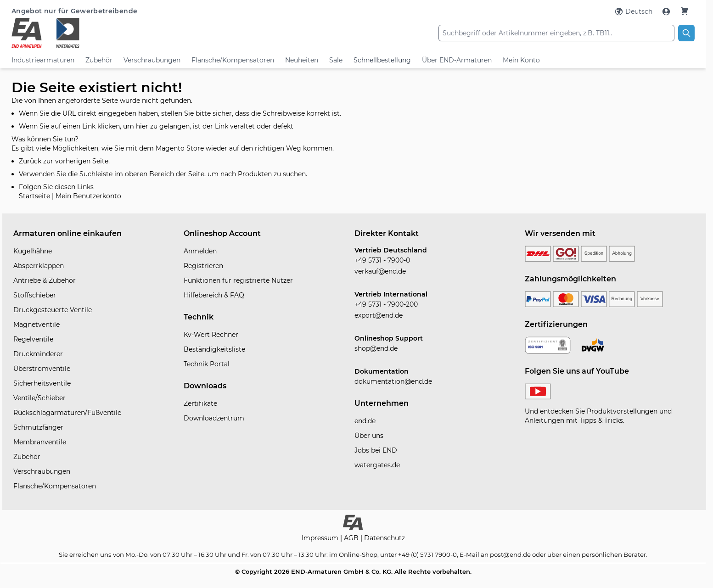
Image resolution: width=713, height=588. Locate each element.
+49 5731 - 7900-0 (382, 260)
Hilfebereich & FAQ (214, 295)
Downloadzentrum (214, 418)
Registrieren (203, 266)
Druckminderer (38, 354)
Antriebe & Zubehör (45, 280)
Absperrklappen (39, 266)
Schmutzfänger (38, 427)
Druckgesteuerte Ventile (53, 310)
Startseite (34, 196)
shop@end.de (376, 348)
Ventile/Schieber (39, 398)
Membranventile (40, 442)
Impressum (321, 538)
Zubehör (99, 60)
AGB (352, 538)
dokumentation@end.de (393, 381)
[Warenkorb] (685, 11)
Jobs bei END (376, 450)
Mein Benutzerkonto (88, 196)
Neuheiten (302, 60)
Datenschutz (385, 538)
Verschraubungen (152, 60)
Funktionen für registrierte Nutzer (238, 280)
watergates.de (377, 465)
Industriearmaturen (43, 60)
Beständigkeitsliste (214, 349)
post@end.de (510, 554)
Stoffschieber (35, 295)
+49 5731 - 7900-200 (386, 304)
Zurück (30, 161)
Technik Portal (207, 364)
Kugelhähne (33, 251)
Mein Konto (521, 60)
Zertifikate (200, 403)
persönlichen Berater (614, 554)
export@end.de (379, 315)
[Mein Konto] (667, 11)
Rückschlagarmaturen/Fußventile (67, 413)
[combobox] (556, 33)
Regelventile (33, 339)
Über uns (369, 436)
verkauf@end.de (380, 271)
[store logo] (125, 33)
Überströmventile (42, 369)
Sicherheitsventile (42, 383)
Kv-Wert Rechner (211, 335)
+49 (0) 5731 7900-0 (427, 554)
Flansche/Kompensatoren (233, 60)
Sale (336, 60)
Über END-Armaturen (457, 60)
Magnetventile (36, 325)
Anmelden (200, 251)
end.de (365, 421)
